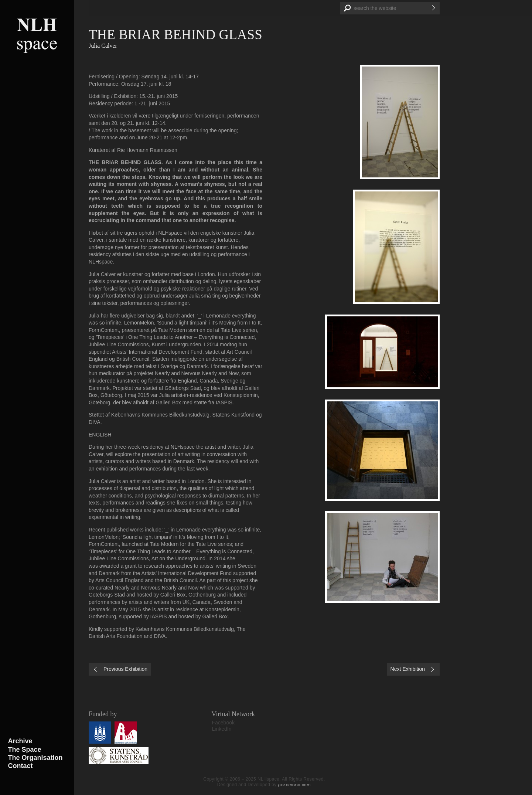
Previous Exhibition (125, 669)
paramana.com (294, 785)
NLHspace (37, 35)
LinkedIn (222, 729)
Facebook (223, 723)
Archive (20, 741)
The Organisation (35, 758)
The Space (25, 750)
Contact (21, 766)
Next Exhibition (408, 669)
